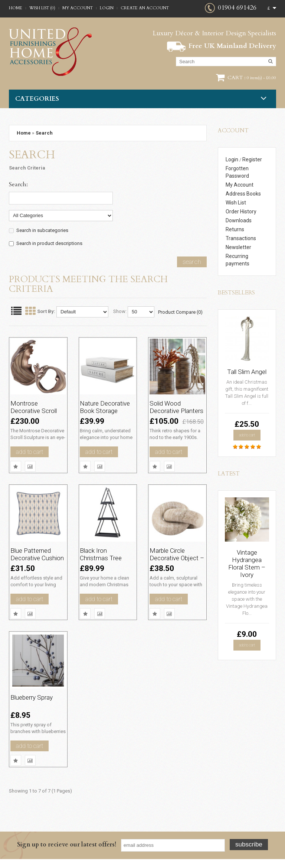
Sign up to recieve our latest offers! (67, 854)
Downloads (239, 220)
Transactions (241, 238)
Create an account (145, 8)
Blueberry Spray (37, 701)
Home (16, 8)
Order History (241, 212)
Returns (235, 229)
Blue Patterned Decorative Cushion (36, 561)
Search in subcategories (42, 230)
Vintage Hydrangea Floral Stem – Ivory (247, 564)
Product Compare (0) (180, 312)
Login (107, 8)
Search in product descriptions (49, 243)
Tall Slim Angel (247, 372)
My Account (78, 8)
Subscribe (249, 853)
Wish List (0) (42, 8)
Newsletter (238, 247)
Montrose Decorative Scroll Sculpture (37, 405)
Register (252, 159)
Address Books (243, 194)
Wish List (236, 203)
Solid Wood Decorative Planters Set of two (176, 409)
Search (44, 133)
